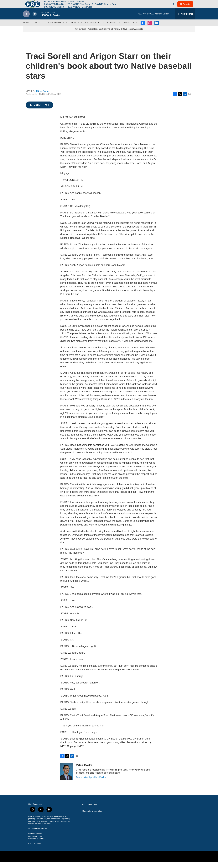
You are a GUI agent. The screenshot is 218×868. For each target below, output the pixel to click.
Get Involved (93, 29)
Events (75, 29)
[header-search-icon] (174, 7)
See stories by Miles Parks (91, 783)
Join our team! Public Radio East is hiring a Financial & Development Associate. (109, 35)
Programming (56, 29)
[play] (26, 20)
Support (112, 29)
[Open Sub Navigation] (31, 29)
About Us (129, 29)
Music (39, 29)
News (26, 29)
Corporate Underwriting (92, 817)
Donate (188, 7)
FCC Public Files (90, 811)
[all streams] (185, 20)
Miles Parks (43, 97)
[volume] (35, 20)
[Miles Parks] (67, 778)
